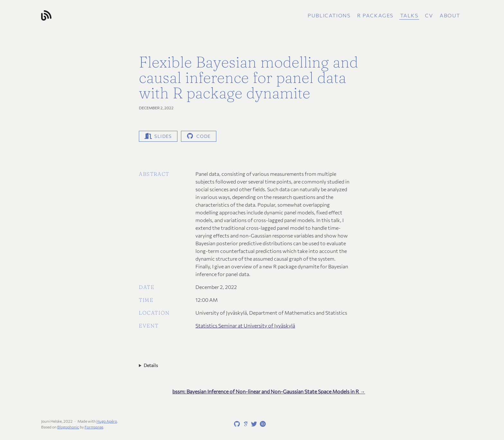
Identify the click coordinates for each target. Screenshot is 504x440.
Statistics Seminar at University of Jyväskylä (245, 325)
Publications (329, 15)
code (199, 136)
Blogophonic (68, 427)
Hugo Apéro (107, 421)
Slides (158, 136)
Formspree (94, 427)
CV (429, 15)
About (450, 15)
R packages (375, 15)
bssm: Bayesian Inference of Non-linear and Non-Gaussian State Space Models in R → (269, 391)
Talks (409, 15)
